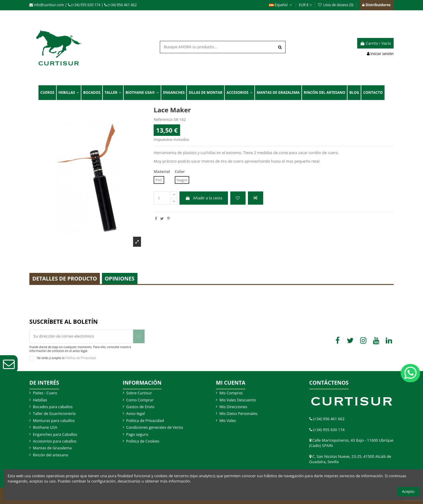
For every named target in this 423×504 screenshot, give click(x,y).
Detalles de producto (65, 278)
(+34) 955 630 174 (84, 5)
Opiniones (120, 278)
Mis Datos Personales (239, 413)
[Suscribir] (139, 336)
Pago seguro (137, 434)
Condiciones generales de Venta (155, 427)
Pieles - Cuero (45, 393)
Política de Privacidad (80, 358)
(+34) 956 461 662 (121, 5)
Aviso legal (136, 413)
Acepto (408, 491)
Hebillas (40, 400)
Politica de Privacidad (145, 420)
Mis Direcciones (233, 407)
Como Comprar (140, 400)
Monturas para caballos (54, 420)
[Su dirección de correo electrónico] (81, 336)
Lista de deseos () (336, 5)
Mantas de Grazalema (52, 448)
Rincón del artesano (51, 455)
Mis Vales (228, 420)
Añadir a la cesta (204, 198)
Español (281, 5)
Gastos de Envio (140, 407)
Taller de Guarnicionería (54, 413)
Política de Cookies (143, 441)
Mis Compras (231, 393)
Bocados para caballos (53, 407)
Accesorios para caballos (55, 441)
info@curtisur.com (47, 5)
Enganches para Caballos (55, 434)
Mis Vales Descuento (238, 400)
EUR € (305, 5)
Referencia (163, 119)
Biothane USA (45, 427)
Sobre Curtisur (139, 393)
